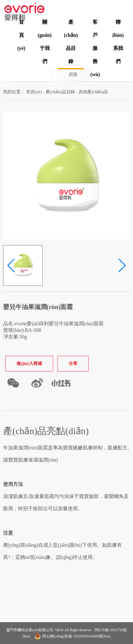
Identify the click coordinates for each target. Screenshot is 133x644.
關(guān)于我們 (44, 42)
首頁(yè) (21, 35)
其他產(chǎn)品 (93, 92)
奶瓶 (73, 74)
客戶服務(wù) (95, 48)
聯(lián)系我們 (118, 42)
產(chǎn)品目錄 (71, 42)
